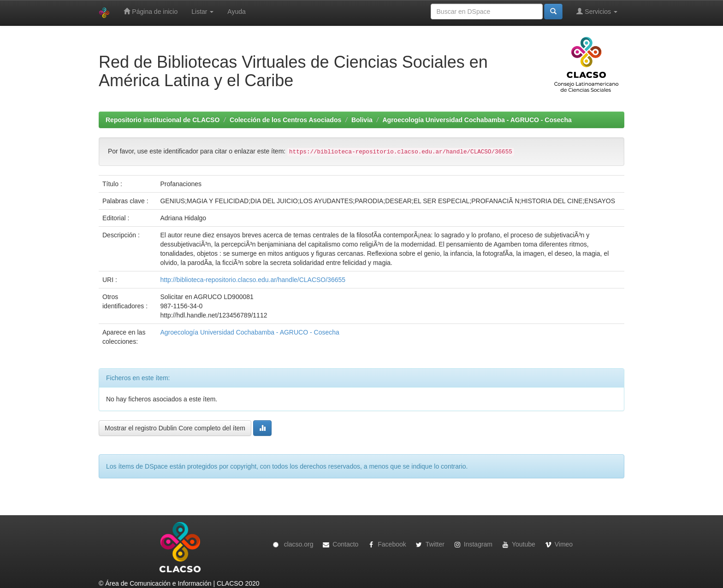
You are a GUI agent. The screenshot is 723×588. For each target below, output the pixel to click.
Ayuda (236, 12)
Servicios (597, 11)
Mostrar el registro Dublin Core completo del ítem (175, 428)
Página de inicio (151, 11)
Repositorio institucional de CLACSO (163, 120)
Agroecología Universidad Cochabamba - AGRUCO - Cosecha (477, 120)
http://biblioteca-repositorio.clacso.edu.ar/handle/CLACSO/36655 (253, 280)
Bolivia (362, 120)
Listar (202, 12)
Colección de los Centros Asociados (285, 120)
